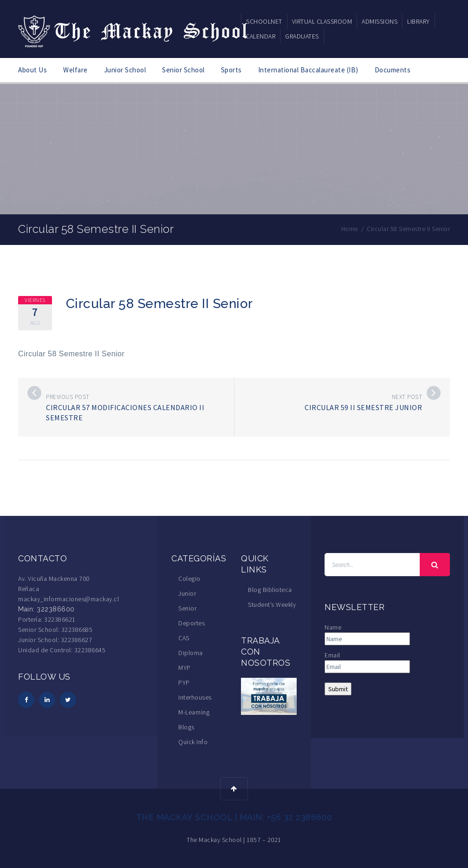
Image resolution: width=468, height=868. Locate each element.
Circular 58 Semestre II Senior (71, 354)
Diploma (191, 653)
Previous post (68, 397)
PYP (184, 682)
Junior (187, 593)
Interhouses (195, 697)
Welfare (75, 70)
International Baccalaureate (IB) (308, 70)
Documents (393, 70)
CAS (184, 638)
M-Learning (194, 712)
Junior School (125, 70)
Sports (231, 70)
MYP (185, 668)
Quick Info (193, 742)
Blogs (186, 727)
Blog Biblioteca (270, 590)
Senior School (183, 70)
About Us (32, 70)
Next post (407, 397)
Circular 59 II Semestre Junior (363, 407)
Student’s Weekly (272, 604)
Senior (187, 608)
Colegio (189, 579)
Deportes (192, 623)
